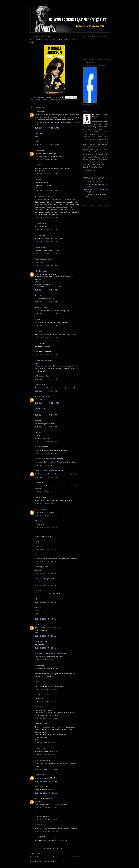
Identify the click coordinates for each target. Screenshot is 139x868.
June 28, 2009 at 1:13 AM (46, 159)
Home (55, 857)
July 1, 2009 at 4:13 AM (46, 492)
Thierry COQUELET (42, 196)
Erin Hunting (39, 223)
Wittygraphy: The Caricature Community (49, 653)
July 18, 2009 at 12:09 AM (47, 819)
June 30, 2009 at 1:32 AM (46, 465)
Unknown (38, 111)
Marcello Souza (41, 396)
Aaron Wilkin (39, 307)
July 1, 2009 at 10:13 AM (46, 515)
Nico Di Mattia (40, 447)
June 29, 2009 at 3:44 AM (46, 427)
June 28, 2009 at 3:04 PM (46, 302)
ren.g (37, 165)
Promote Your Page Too (90, 105)
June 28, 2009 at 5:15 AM (46, 230)
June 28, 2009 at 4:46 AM (46, 218)
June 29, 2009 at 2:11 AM (46, 415)
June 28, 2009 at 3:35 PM (46, 314)
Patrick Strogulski (41, 259)
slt (36, 625)
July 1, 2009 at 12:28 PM (46, 527)
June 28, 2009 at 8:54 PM (46, 391)
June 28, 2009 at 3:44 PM (46, 326)
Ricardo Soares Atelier (43, 798)
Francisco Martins (41, 360)
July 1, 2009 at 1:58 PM (46, 549)
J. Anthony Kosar (41, 760)
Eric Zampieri (40, 567)
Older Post (75, 857)
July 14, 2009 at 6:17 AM (46, 781)
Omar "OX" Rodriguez (43, 579)
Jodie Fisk (39, 825)
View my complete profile (93, 170)
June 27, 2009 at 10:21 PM (47, 128)
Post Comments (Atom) (47, 861)
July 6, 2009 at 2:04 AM (46, 701)
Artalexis (38, 555)
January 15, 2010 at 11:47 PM (49, 848)
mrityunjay (39, 408)
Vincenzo (38, 385)
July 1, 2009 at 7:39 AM (46, 504)
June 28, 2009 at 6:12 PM (46, 379)
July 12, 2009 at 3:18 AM (46, 769)
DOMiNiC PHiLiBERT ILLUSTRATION (94, 66)
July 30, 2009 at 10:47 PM (47, 831)
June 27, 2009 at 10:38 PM (47, 145)
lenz (37, 420)
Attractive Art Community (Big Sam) (47, 459)
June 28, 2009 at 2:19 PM (46, 290)
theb (37, 432)
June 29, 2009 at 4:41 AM (46, 441)
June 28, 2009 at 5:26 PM (46, 355)
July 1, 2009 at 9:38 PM (46, 602)
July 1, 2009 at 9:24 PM (46, 585)
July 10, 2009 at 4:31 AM (46, 743)
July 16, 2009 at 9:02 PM (46, 807)
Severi (37, 707)
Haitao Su (39, 748)
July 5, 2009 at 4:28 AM (46, 660)
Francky (38, 483)
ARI (36, 319)
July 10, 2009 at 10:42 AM (47, 755)
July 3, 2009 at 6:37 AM (46, 636)
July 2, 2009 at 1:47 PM (46, 619)
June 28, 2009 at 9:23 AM (46, 254)
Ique (37, 608)
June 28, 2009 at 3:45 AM (46, 174)
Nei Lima (38, 343)
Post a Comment (36, 853)
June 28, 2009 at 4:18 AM (46, 191)
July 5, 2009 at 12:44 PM (46, 689)
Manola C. (39, 247)
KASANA (38, 235)
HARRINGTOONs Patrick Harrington (48, 471)
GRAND (38, 521)
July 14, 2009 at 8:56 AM (46, 793)
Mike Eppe (39, 271)
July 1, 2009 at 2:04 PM (46, 561)
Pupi (37, 295)
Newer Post (34, 857)
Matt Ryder (39, 497)
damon (38, 133)
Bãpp (37, 179)
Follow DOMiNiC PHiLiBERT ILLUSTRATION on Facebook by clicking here (95, 184)
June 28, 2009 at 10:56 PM (47, 403)
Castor (37, 813)
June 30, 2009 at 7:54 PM (46, 477)
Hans (37, 591)
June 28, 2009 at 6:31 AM (46, 242)
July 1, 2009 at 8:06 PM (46, 573)
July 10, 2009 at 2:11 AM (46, 718)
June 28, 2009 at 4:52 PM (46, 338)
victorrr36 (38, 665)
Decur (37, 533)
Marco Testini (40, 787)
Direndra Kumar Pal (42, 695)
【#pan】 (38, 837)
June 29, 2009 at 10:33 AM (47, 453)
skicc (37, 331)
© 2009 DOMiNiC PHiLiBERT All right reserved (53, 100)
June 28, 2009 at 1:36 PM (46, 265)
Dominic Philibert (101, 114)
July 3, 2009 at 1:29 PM (46, 648)
